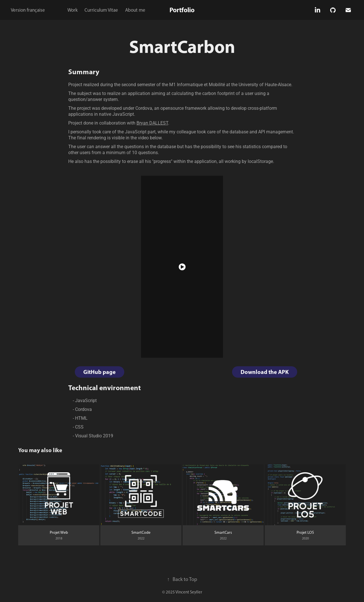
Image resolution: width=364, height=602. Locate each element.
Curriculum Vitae (101, 10)
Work (73, 10)
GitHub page (100, 372)
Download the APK (265, 372)
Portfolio (182, 10)
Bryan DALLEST (152, 123)
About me (135, 10)
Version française (28, 10)
